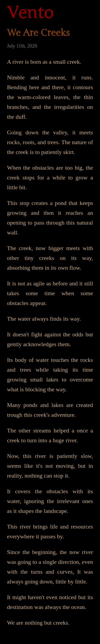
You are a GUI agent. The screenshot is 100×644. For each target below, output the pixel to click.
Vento (30, 13)
